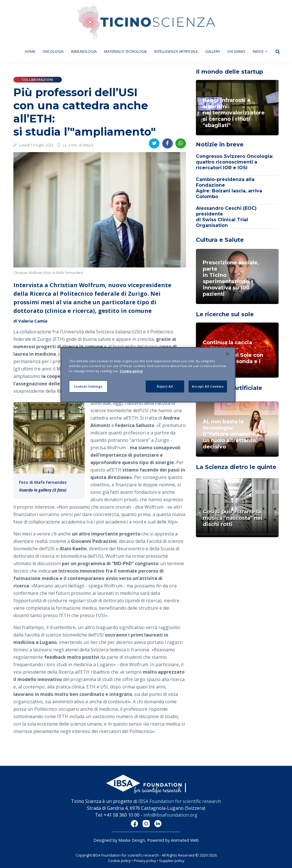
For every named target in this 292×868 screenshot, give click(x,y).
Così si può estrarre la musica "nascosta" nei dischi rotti (233, 518)
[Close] (228, 354)
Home (32, 51)
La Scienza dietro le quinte (236, 467)
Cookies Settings (88, 386)
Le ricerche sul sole (225, 314)
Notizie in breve (220, 144)
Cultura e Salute (220, 240)
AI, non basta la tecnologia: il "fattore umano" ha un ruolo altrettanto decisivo (231, 434)
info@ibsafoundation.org (170, 815)
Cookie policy (119, 861)
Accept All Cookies (208, 386)
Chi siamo (236, 51)
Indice (259, 51)
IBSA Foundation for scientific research (180, 801)
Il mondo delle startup (230, 72)
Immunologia (84, 51)
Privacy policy (145, 861)
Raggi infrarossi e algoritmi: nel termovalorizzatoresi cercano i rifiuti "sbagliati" (234, 113)
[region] (148, 375)
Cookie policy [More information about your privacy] (131, 371)
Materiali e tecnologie (126, 51)
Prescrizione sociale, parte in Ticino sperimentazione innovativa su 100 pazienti (231, 278)
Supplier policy (172, 861)
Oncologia (53, 51)
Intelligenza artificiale (176, 51)
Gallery (213, 51)
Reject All (165, 386)
